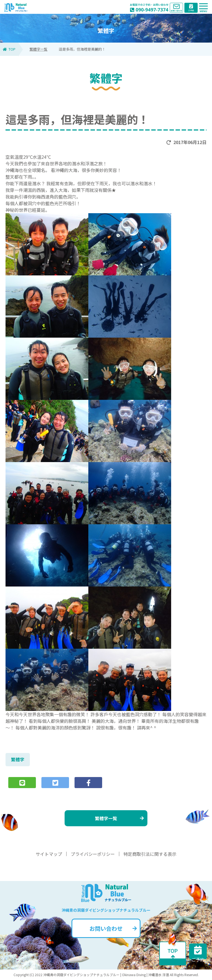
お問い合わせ (113, 928)
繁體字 (18, 759)
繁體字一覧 (39, 49)
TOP (9, 49)
